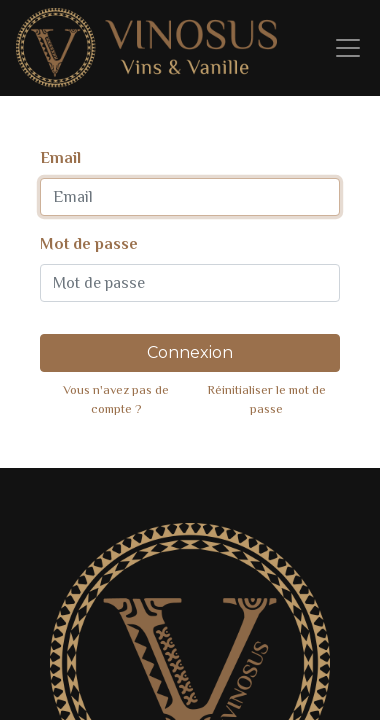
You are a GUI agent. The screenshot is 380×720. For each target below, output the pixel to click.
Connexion (190, 352)
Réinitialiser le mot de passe (266, 399)
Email (60, 158)
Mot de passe (89, 244)
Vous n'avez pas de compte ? (116, 399)
